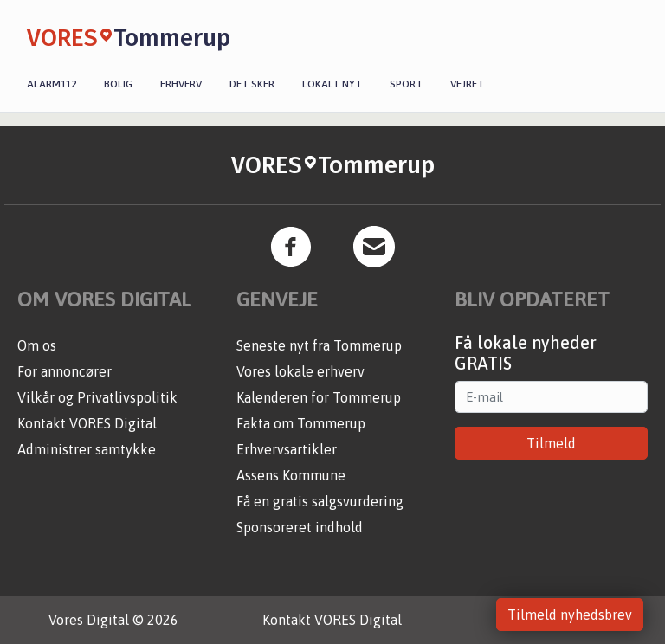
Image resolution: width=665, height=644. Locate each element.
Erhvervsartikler (287, 449)
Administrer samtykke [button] (87, 449)
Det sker (252, 84)
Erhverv (181, 84)
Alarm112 (52, 84)
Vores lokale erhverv (300, 371)
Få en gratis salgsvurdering (320, 501)
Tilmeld (551, 443)
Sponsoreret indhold (300, 527)
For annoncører (65, 371)
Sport (406, 84)
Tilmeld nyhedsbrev (570, 615)
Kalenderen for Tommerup (319, 397)
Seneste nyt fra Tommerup (319, 345)
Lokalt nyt (332, 84)
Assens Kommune (291, 475)
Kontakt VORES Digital (87, 423)
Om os (37, 345)
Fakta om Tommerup (301, 423)
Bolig (118, 84)
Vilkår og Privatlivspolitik (97, 397)
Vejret (467, 84)
